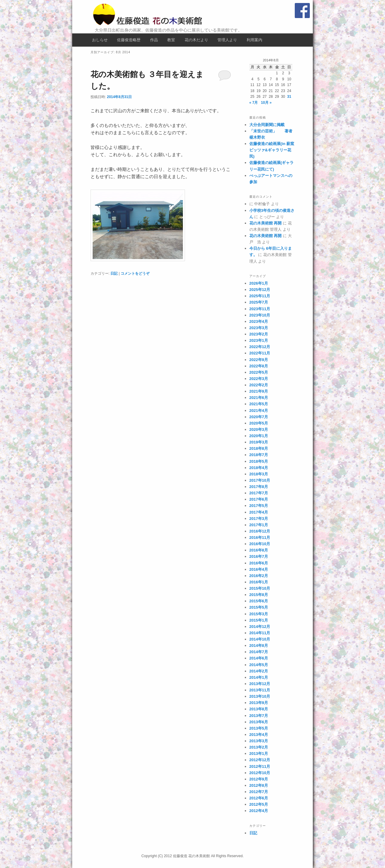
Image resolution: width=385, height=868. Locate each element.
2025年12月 (260, 290)
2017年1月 (259, 525)
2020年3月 (259, 429)
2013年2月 (259, 747)
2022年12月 (260, 347)
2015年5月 (259, 607)
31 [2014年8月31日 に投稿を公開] (289, 97)
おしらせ (100, 40)
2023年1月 (259, 340)
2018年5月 (259, 461)
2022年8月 (259, 366)
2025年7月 (259, 302)
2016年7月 (259, 556)
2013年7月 (259, 716)
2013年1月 (259, 754)
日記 (114, 273)
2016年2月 (259, 576)
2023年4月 (259, 321)
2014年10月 (260, 639)
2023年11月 (260, 309)
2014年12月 (260, 627)
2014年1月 (259, 677)
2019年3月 (259, 442)
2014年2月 (259, 671)
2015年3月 (259, 614)
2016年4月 (259, 569)
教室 (171, 40)
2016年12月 (260, 531)
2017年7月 (259, 493)
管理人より (227, 40)
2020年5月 (259, 423)
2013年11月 (260, 690)
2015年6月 (259, 601)
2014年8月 (259, 646)
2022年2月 (259, 385)
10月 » (266, 103)
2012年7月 (259, 792)
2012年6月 (259, 798)
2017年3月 (259, 519)
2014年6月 (259, 658)
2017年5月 (259, 506)
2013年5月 (259, 728)
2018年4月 (259, 468)
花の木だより (196, 40)
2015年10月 (260, 588)
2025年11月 (260, 296)
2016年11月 (260, 537)
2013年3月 (259, 741)
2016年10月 (260, 544)
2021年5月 (259, 404)
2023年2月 (259, 334)
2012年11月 (260, 766)
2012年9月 (259, 779)
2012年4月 (259, 811)
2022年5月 (259, 372)
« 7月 (254, 103)
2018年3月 (259, 474)
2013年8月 (259, 709)
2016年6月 (259, 563)
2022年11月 (260, 353)
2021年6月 (259, 398)
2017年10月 (260, 480)
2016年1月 (259, 582)
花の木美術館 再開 (266, 223)
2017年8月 (259, 487)
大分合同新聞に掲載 (267, 125)
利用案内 (254, 40)
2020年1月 (259, 436)
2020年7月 (259, 417)
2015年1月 (259, 620)
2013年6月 (259, 722)
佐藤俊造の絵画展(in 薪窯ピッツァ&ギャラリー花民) (272, 150)
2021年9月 (259, 391)
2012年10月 (260, 773)
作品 (154, 40)
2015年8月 (259, 595)
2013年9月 (259, 703)
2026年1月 (259, 283)
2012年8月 (259, 785)
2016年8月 (259, 550)
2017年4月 (259, 512)
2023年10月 (260, 315)
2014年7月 (259, 652)
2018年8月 (259, 448)
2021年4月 (259, 411)
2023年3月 (259, 328)
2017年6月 (259, 499)
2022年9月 (259, 360)
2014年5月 (259, 665)
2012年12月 (260, 760)
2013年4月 (259, 735)
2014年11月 (260, 633)
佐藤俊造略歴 (129, 40)
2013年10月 (260, 696)
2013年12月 (260, 684)
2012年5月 (259, 804)
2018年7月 (259, 455)
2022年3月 (259, 379)
